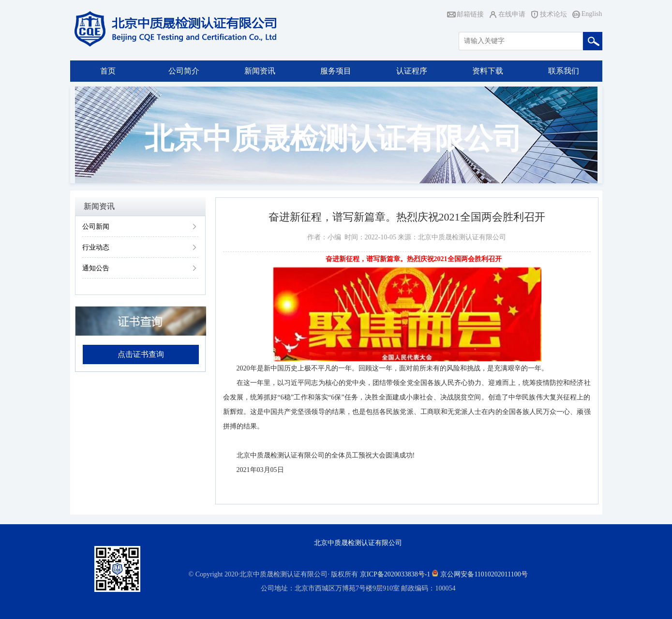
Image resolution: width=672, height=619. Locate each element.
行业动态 (96, 247)
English (592, 14)
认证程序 (412, 71)
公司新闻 (96, 227)
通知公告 (96, 268)
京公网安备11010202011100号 (484, 574)
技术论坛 (553, 14)
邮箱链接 (470, 14)
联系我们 (564, 71)
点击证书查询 (141, 354)
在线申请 (512, 14)
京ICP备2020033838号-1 (395, 574)
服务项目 (336, 71)
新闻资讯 (260, 71)
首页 (108, 71)
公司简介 (184, 71)
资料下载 (488, 71)
